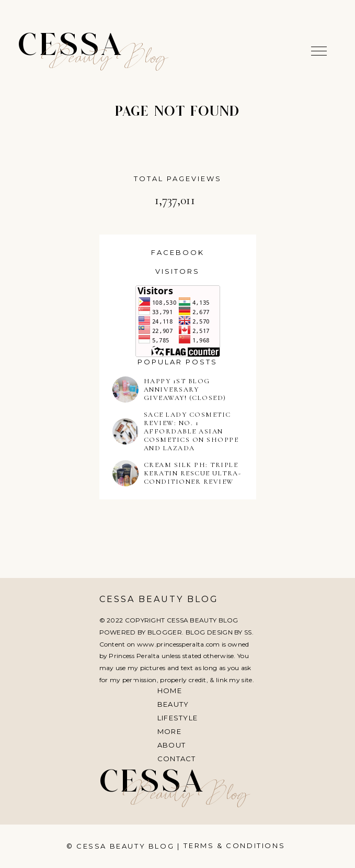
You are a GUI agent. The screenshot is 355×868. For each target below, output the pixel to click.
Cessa (71, 47)
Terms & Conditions (234, 845)
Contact (177, 759)
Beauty (173, 704)
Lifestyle (178, 718)
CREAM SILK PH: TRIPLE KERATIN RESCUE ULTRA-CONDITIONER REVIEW (193, 473)
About (172, 745)
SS (248, 632)
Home (170, 691)
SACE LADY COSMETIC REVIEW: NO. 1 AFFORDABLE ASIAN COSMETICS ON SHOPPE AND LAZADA (191, 431)
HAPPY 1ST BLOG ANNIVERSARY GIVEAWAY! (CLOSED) (185, 390)
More (169, 731)
